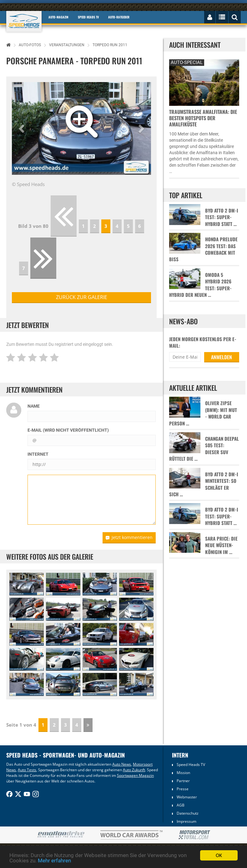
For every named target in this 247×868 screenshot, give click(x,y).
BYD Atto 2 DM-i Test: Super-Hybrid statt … (222, 217)
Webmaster (187, 797)
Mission (183, 773)
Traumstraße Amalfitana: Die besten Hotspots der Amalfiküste (203, 118)
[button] (22, 128)
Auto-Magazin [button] (58, 17)
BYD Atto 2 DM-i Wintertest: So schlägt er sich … (204, 484)
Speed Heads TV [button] (88, 17)
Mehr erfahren (54, 861)
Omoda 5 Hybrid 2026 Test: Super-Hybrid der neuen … (200, 285)
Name (34, 406)
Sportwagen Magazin (135, 775)
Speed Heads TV (191, 765)
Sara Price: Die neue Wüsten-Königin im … (221, 545)
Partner (183, 781)
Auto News (122, 764)
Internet (38, 454)
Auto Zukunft (134, 770)
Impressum (187, 821)
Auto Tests (27, 770)
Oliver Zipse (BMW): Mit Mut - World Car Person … (203, 413)
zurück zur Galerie (82, 297)
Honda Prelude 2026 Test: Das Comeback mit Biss (203, 249)
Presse (183, 789)
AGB (181, 805)
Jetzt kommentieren (129, 537)
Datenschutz (188, 813)
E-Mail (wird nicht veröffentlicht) (68, 430)
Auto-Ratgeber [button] (119, 17)
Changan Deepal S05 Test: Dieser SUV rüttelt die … (204, 449)
